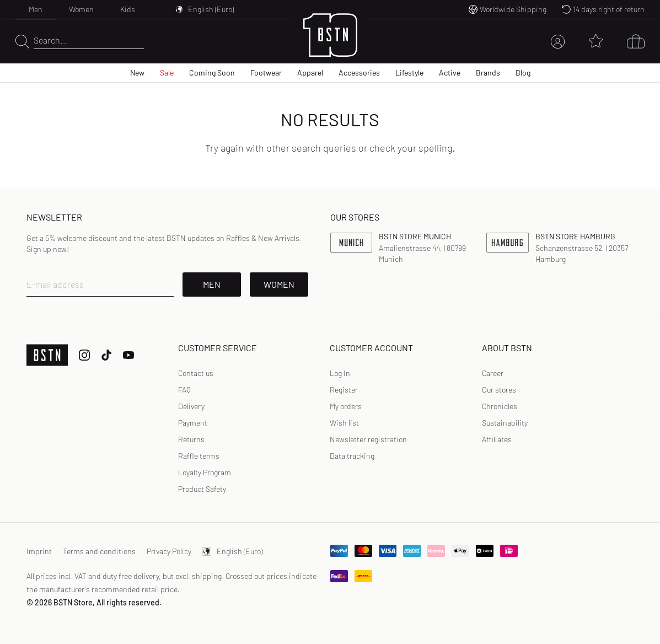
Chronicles (500, 406)
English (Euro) (232, 551)
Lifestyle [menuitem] (409, 73)
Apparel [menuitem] (310, 73)
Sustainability (505, 423)
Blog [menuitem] (523, 73)
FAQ (184, 390)
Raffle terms (199, 456)
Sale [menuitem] (167, 73)
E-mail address (55, 284)
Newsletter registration (368, 439)
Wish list (344, 423)
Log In (340, 373)
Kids (128, 9)
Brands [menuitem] (488, 73)
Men (36, 9)
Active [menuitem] (450, 73)
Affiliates (497, 439)
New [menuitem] (137, 73)
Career (493, 373)
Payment (193, 423)
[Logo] (330, 42)
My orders (346, 406)
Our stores (499, 390)
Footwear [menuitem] (266, 73)
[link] (340, 373)
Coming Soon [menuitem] (212, 73)
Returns (191, 439)
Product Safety (202, 489)
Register (344, 390)
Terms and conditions (99, 551)
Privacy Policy (169, 551)
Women (81, 9)
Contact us (196, 373)
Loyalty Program (205, 472)
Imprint (39, 551)
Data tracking (352, 456)
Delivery (191, 406)
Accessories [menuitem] (359, 73)
